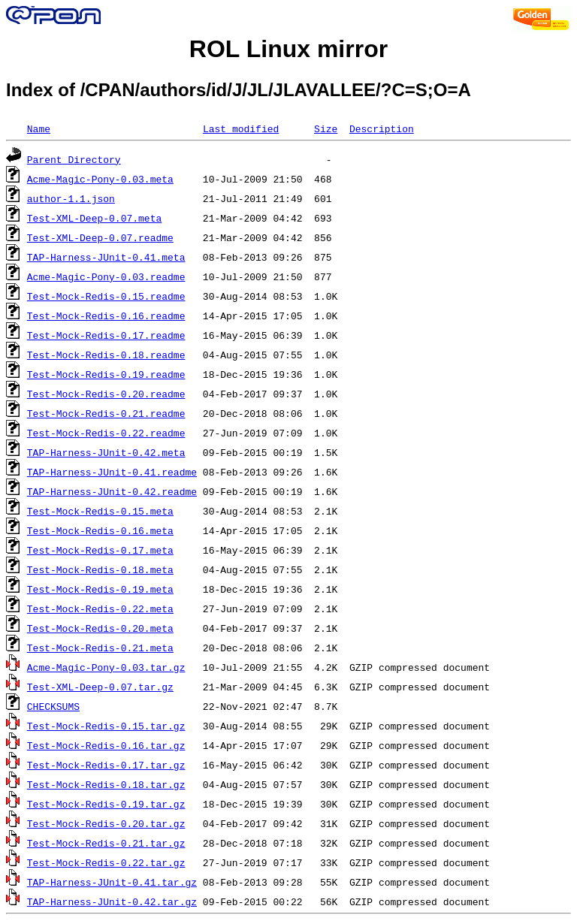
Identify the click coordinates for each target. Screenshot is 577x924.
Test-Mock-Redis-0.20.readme (106, 394)
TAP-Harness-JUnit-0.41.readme (112, 472)
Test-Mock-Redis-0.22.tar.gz (106, 862)
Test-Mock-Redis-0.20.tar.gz (106, 823)
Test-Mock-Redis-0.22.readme (106, 433)
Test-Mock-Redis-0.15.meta (100, 511)
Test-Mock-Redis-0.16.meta (100, 530)
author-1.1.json (71, 198)
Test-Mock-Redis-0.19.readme (106, 374)
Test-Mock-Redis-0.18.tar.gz (106, 784)
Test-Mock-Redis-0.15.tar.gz (106, 726)
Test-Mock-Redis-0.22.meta (100, 608)
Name (39, 128)
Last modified (241, 128)
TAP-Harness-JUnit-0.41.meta (106, 257)
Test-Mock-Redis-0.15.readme (106, 296)
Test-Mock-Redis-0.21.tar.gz (106, 843)
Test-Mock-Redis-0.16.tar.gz (106, 745)
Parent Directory (74, 159)
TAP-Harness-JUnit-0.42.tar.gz (112, 901)
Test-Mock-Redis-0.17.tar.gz (106, 765)
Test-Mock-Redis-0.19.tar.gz (106, 804)
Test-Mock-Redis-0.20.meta (100, 628)
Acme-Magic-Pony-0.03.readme (106, 276)
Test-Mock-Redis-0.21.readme (106, 413)
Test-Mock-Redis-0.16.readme (106, 316)
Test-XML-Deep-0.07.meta (94, 218)
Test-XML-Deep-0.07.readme (100, 237)
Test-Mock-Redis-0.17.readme (106, 335)
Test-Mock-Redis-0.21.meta (100, 648)
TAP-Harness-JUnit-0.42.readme (112, 491)
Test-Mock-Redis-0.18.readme (106, 355)
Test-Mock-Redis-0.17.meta (100, 550)
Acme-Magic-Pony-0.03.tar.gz (106, 667)
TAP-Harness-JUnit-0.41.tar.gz (112, 882)
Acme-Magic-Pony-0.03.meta (100, 179)
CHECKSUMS (53, 706)
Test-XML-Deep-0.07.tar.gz (100, 687)
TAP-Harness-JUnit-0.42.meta (106, 452)
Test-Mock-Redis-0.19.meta (100, 589)
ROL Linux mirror (288, 49)
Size (326, 128)
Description (382, 128)
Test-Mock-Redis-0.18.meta (100, 569)
